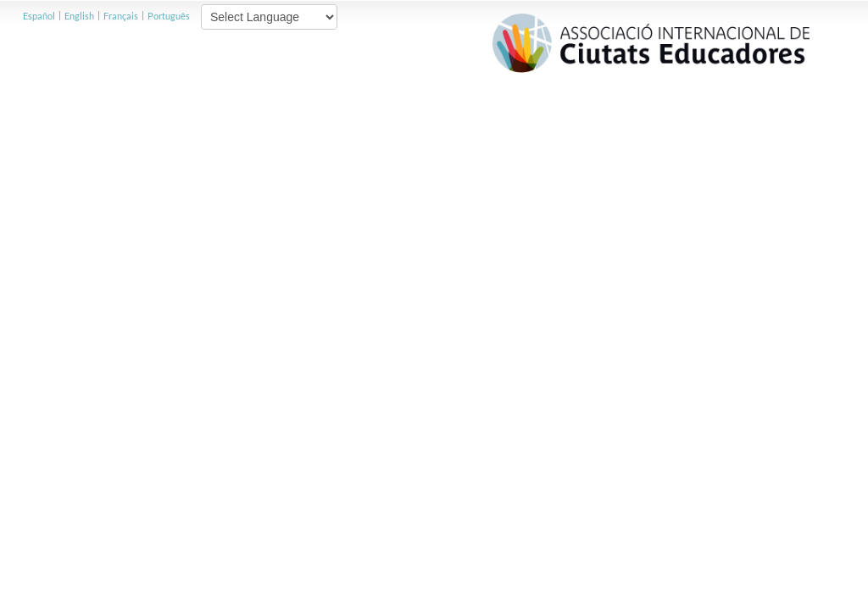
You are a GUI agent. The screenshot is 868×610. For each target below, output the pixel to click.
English (79, 16)
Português (169, 16)
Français (121, 16)
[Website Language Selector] (269, 17)
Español (39, 16)
